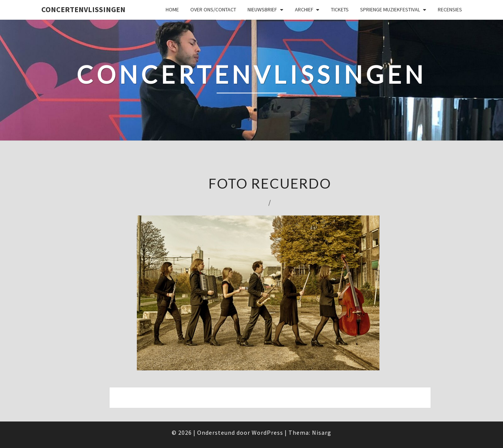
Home (172, 9)
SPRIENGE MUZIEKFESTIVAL (390, 9)
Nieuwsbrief (262, 9)
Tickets (340, 9)
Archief (304, 9)
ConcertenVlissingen (83, 9)
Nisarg (322, 432)
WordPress (267, 432)
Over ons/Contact (213, 9)
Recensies (450, 9)
